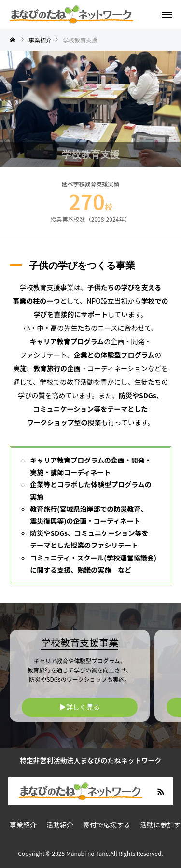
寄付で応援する (107, 825)
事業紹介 (23, 825)
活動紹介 (60, 825)
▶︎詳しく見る (80, 707)
